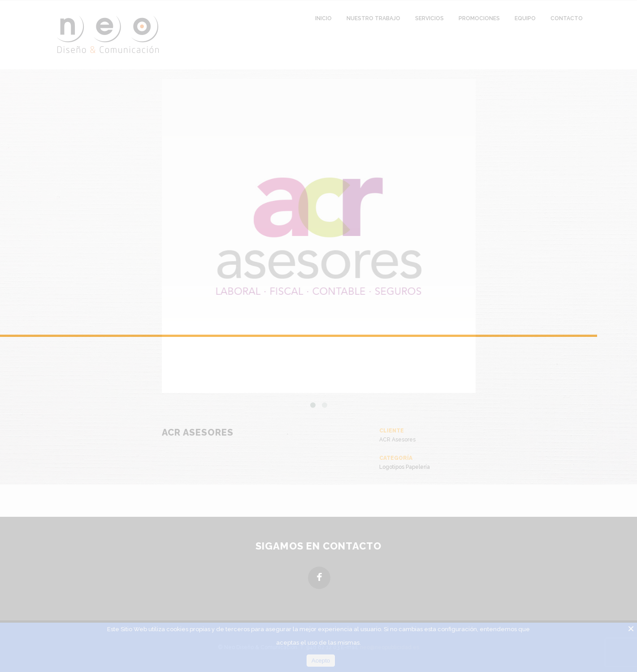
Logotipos (392, 467)
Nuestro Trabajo (373, 18)
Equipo (525, 18)
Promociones (479, 18)
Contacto (567, 18)
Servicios (429, 18)
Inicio (323, 18)
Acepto (321, 661)
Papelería (418, 467)
